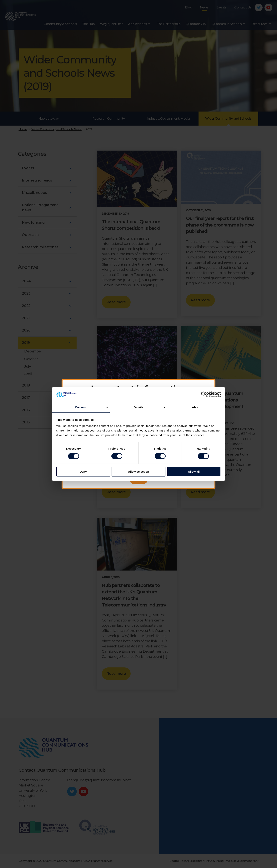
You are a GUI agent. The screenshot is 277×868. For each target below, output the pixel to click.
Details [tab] (138, 407)
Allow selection (138, 472)
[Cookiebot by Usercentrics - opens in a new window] (204, 394)
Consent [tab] (81, 407)
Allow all (194, 472)
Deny (83, 472)
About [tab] (196, 407)
